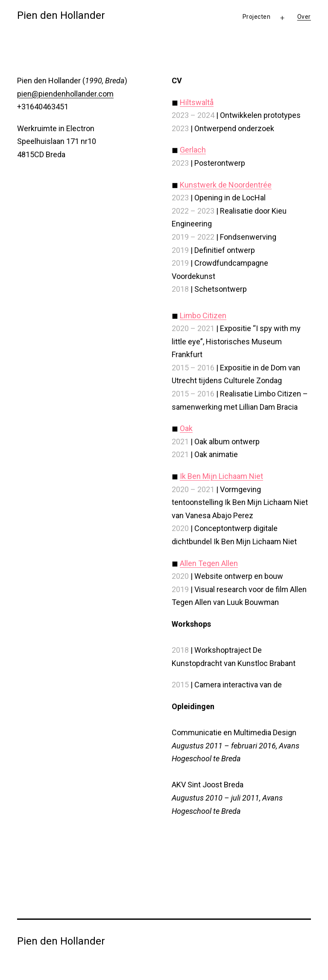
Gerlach (193, 150)
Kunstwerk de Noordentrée (226, 185)
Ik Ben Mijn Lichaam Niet (221, 476)
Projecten (257, 17)
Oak (186, 428)
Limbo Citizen (203, 315)
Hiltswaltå (197, 102)
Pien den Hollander (61, 15)
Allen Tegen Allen (209, 563)
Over (304, 17)
